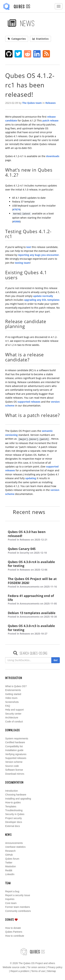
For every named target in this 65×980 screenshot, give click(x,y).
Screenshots (12, 702)
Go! (56, 660)
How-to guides (13, 802)
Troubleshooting (14, 810)
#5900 (16, 221)
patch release (50, 120)
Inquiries (10, 899)
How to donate (13, 928)
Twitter (9, 863)
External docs (13, 826)
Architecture (12, 718)
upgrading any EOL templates (42, 300)
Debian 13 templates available (32, 615)
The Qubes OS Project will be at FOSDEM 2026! (32, 583)
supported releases (29, 402)
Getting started (13, 694)
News (21, 23)
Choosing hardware (16, 795)
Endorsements (13, 690)
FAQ (8, 706)
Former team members (18, 907)
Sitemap (51, 971)
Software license (14, 770)
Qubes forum (12, 859)
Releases (51, 103)
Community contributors (18, 911)
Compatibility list (14, 746)
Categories (17, 39)
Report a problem (20, 971)
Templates (11, 806)
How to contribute (15, 936)
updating (31, 478)
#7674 (16, 209)
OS (33, 952)
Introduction (12, 791)
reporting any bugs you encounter (38, 255)
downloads (53, 156)
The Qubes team (32, 103)
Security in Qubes (15, 814)
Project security (14, 818)
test (29, 247)
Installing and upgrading (18, 799)
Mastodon (10, 866)
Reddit (9, 870)
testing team (22, 263)
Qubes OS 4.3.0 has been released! (32, 536)
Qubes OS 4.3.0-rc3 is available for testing (32, 630)
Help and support (14, 710)
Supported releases (16, 758)
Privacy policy (55, 967)
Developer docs (14, 822)
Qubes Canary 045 (32, 551)
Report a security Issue (18, 895)
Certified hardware (15, 742)
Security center (13, 714)
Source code (12, 766)
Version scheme (14, 762)
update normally (43, 296)
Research (10, 851)
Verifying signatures (16, 754)
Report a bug (12, 891)
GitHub (9, 855)
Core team (11, 903)
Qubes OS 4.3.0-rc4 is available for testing (32, 566)
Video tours (11, 698)
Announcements (14, 843)
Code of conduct (14, 722)
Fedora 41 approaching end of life (32, 600)
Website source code (14, 967)
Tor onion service (36, 967)
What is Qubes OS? (16, 686)
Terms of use (38, 971)
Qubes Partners (14, 932)
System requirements (17, 738)
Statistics (41, 39)
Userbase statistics (15, 847)
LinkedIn (10, 874)
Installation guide (14, 750)
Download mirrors (15, 774)
